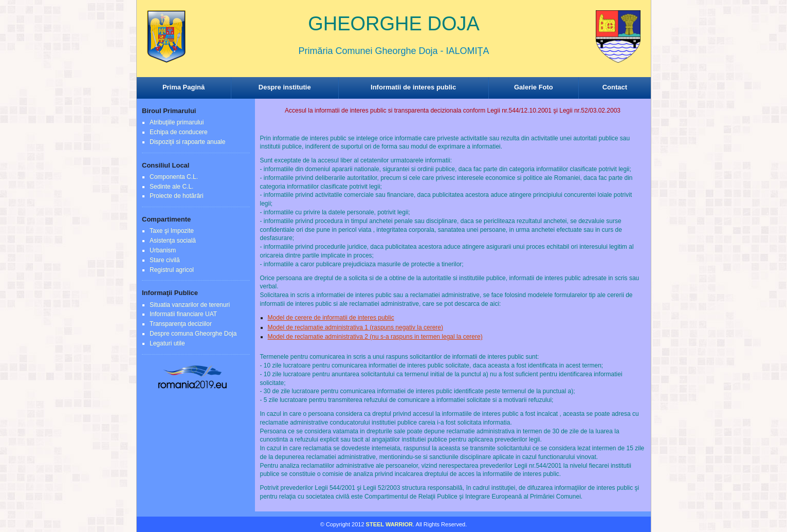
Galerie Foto (534, 87)
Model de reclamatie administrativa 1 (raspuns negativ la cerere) (356, 327)
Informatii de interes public (413, 87)
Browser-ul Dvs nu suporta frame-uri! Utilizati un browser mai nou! (394, 46)
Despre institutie (285, 87)
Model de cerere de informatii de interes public (331, 318)
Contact (615, 87)
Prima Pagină (184, 87)
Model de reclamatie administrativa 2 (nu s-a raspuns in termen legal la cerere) (375, 337)
